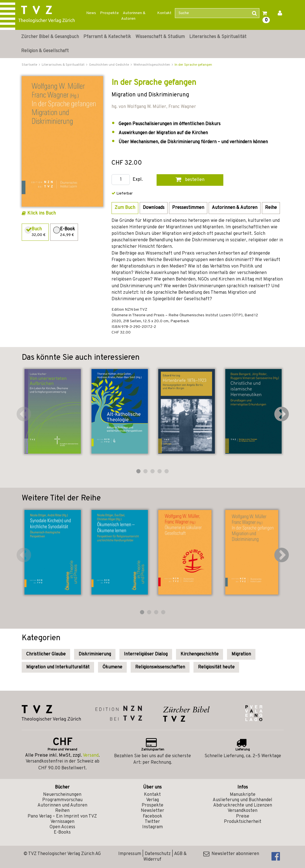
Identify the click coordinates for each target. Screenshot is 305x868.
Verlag (152, 800)
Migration (241, 654)
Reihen (62, 811)
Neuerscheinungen (62, 795)
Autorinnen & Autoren (133, 16)
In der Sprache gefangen (193, 65)
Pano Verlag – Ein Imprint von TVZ (62, 816)
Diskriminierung (95, 654)
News (91, 13)
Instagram (152, 827)
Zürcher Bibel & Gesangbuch (50, 37)
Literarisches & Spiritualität (218, 37)
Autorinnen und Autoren (62, 805)
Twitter (152, 822)
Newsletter (152, 811)
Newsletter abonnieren (231, 854)
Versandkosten (242, 811)
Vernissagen (62, 822)
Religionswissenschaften (160, 667)
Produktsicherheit (243, 822)
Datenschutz (158, 854)
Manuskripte (243, 795)
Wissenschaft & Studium (160, 37)
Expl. (138, 180)
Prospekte (109, 13)
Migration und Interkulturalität (58, 667)
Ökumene (112, 667)
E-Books (62, 832)
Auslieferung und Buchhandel (242, 800)
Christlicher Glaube (46, 654)
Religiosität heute (216, 667)
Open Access (62, 827)
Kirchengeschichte (200, 654)
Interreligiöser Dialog (146, 654)
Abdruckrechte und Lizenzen (243, 805)
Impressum (130, 854)
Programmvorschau (62, 800)
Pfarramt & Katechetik (107, 37)
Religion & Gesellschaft (45, 51)
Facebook (152, 816)
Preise (243, 816)
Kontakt (164, 13)
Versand (91, 756)
